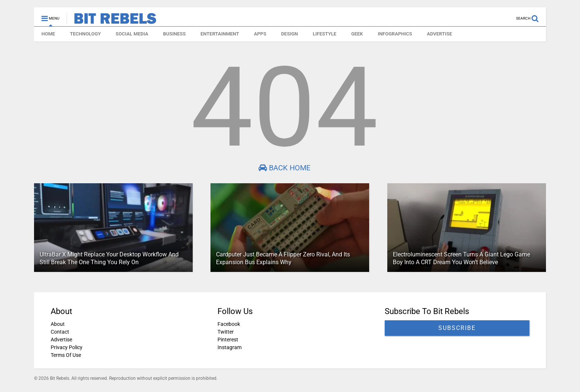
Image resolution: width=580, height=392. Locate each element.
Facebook (229, 324)
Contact (60, 332)
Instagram (230, 347)
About (58, 324)
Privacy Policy (67, 347)
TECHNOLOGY (85, 34)
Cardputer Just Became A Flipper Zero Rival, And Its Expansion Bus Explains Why (283, 258)
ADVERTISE (439, 34)
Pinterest (228, 340)
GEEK (357, 34)
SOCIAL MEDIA (132, 34)
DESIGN (290, 34)
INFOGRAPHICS (395, 34)
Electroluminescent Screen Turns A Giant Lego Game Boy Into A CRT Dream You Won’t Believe (461, 258)
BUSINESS (174, 34)
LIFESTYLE (325, 34)
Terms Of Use (66, 355)
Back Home (284, 168)
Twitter (226, 332)
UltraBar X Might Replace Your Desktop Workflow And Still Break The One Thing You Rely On (109, 258)
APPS (260, 34)
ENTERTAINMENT (220, 34)
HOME (48, 34)
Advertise (61, 340)
